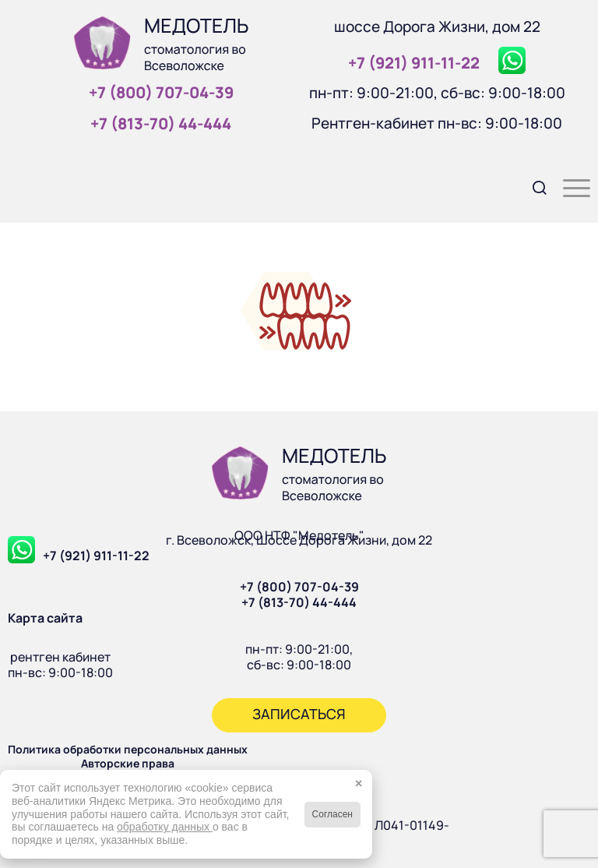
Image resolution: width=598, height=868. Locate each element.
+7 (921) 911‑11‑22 (414, 63)
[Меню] (569, 186)
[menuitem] (532, 186)
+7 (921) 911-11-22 (96, 556)
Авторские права (128, 763)
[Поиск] (532, 186)
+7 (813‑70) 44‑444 (161, 123)
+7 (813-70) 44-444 (299, 602)
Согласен (332, 814)
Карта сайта (45, 618)
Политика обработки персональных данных (128, 749)
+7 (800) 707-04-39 (299, 587)
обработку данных (165, 827)
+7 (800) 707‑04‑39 (161, 92)
